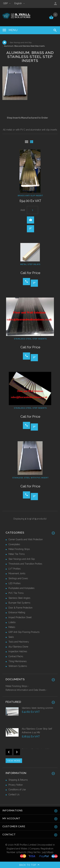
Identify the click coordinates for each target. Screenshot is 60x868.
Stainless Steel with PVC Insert (30, 478)
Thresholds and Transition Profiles (25, 564)
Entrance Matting (17, 612)
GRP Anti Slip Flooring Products (24, 632)
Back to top (30, 865)
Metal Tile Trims (17, 554)
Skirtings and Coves (18, 578)
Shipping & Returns (18, 780)
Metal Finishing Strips (19, 549)
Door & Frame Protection (20, 608)
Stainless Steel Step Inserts (30, 339)
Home (4, 42)
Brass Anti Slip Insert (30, 196)
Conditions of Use (17, 790)
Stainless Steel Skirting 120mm (37, 708)
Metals (12, 627)
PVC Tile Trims (16, 593)
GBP (7, 3)
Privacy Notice (16, 785)
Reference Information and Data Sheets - (26, 690)
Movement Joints (17, 573)
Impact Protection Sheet (20, 617)
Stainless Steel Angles (19, 598)
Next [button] (17, 752)
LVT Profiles (14, 569)
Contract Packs (16, 656)
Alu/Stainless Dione (18, 647)
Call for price (27, 281)
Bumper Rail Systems (19, 603)
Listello (12, 622)
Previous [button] (9, 752)
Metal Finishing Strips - (17, 686)
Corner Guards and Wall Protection (26, 539)
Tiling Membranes (18, 661)
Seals (11, 637)
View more (14, 761)
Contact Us (14, 794)
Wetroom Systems (18, 666)
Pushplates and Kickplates (21, 588)
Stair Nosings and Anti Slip (21, 42)
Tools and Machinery (19, 642)
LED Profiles (14, 583)
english (20, 3)
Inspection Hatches (18, 651)
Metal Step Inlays (30, 264)
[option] (30, 717)
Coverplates (14, 544)
